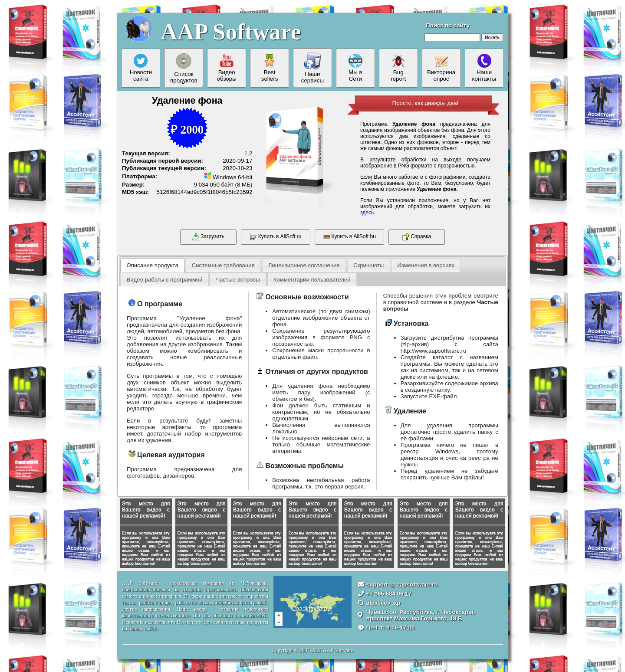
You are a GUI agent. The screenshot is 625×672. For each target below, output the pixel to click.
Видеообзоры (227, 68)
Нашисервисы (312, 68)
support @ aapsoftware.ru (402, 585)
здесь (367, 213)
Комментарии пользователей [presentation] (312, 280)
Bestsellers (270, 68)
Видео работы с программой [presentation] (164, 280)
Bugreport (398, 68)
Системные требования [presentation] (223, 265)
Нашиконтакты (484, 68)
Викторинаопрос (441, 68)
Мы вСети (355, 68)
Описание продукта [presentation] (152, 265)
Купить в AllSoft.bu (349, 237)
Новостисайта (141, 68)
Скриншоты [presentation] (368, 265)
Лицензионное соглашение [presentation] (304, 265)
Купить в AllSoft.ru (275, 237)
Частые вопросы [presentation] (238, 280)
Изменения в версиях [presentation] (426, 265)
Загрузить (208, 237)
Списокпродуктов (184, 68)
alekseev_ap (383, 603)
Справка (417, 237)
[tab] (152, 266)
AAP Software (231, 32)
